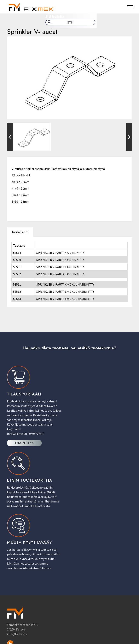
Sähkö (77, 583)
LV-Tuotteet (81, 580)
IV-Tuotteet (80, 568)
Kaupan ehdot (18, 621)
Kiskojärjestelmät (84, 576)
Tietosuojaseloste (85, 625)
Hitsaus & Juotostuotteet (90, 564)
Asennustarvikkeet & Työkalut (92, 560)
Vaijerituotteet (82, 591)
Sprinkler (79, 587)
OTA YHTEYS (25, 442)
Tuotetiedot (20, 231)
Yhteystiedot (81, 621)
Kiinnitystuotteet (84, 572)
